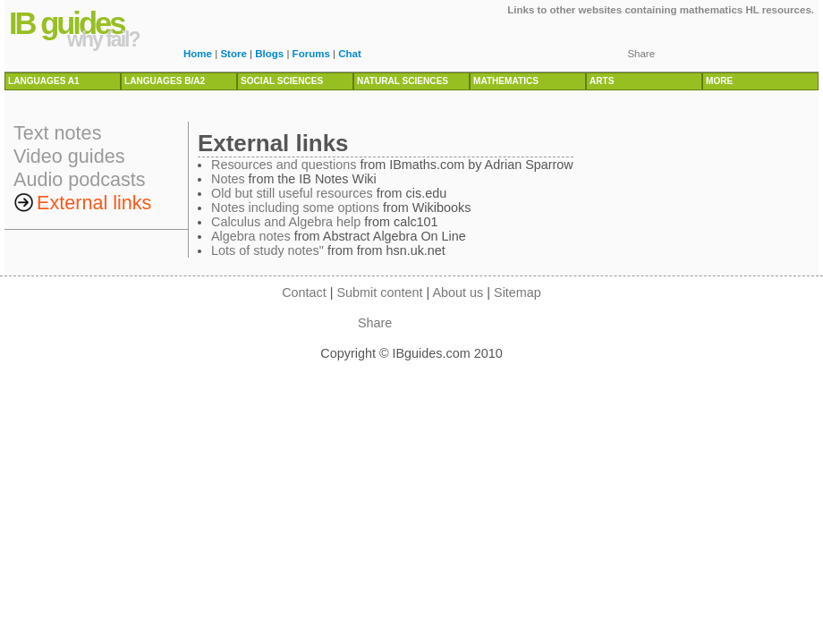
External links (94, 203)
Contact (304, 292)
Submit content (380, 292)
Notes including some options (295, 208)
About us (458, 292)
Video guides (69, 156)
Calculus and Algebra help (286, 222)
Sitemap (518, 292)
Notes (228, 179)
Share (641, 54)
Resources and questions (284, 165)
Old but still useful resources (292, 193)
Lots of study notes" (267, 250)
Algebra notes (251, 236)
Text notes (57, 133)
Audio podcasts (80, 179)
